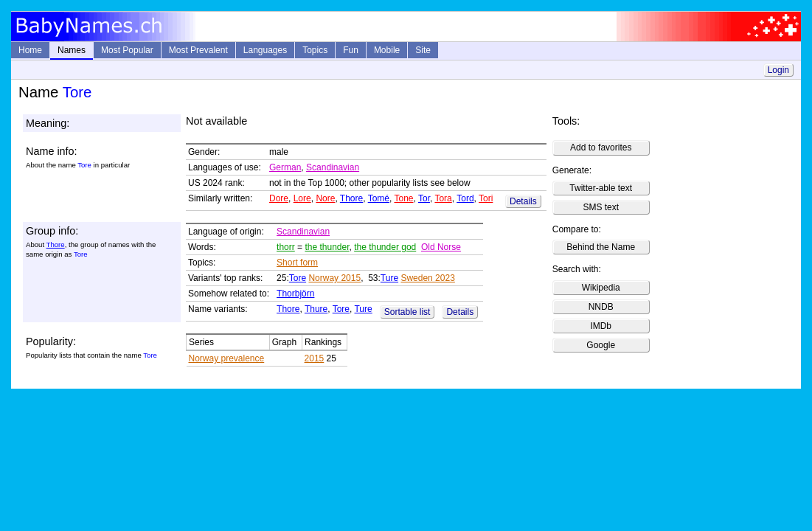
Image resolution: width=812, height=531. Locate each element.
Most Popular (127, 50)
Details (523, 201)
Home (30, 50)
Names (72, 50)
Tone (403, 198)
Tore (298, 278)
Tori (486, 198)
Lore (302, 198)
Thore (351, 198)
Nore (325, 198)
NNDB (601, 307)
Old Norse (441, 247)
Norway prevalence (227, 358)
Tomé (379, 198)
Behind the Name (601, 247)
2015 (315, 358)
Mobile (387, 50)
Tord (465, 198)
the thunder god (385, 247)
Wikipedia (601, 288)
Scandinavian (333, 167)
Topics (315, 50)
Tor (424, 198)
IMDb (601, 326)
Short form (297, 263)
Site (423, 50)
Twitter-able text (601, 188)
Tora (443, 198)
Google (601, 345)
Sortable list (407, 312)
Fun (351, 50)
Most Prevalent (198, 50)
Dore (279, 198)
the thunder (327, 247)
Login (778, 70)
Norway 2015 (334, 278)
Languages (265, 50)
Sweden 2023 (427, 278)
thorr (286, 247)
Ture (389, 278)
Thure (316, 309)
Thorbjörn (295, 294)
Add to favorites (601, 147)
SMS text (601, 207)
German (285, 167)
